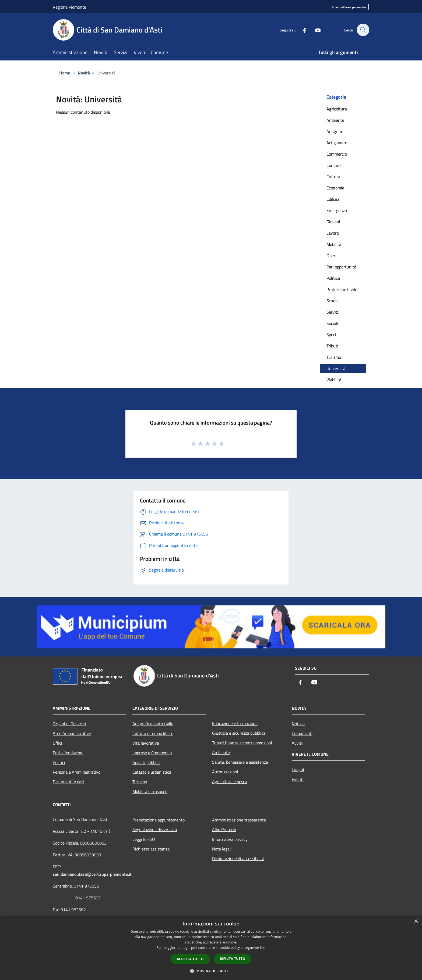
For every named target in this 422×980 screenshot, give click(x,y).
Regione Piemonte (69, 7)
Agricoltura (337, 109)
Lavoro (333, 233)
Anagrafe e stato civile (153, 724)
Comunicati (302, 733)
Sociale (333, 323)
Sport (331, 335)
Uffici (57, 743)
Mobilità (334, 244)
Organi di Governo (69, 724)
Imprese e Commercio (152, 753)
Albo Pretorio (224, 830)
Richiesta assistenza (151, 849)
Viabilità (334, 380)
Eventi (298, 779)
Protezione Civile (342, 289)
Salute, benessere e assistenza (240, 762)
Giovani (333, 222)
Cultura (333, 177)
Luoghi (298, 770)
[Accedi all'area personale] (349, 7)
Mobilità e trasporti (150, 791)
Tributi (332, 346)
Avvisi (297, 743)
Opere (332, 256)
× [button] (416, 922)
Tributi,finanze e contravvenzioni (242, 743)
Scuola (333, 301)
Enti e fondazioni (68, 753)
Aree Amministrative (72, 733)
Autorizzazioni (225, 772)
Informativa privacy (230, 839)
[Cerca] (363, 30)
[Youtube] (315, 30)
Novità (84, 73)
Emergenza (337, 210)
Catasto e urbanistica (152, 772)
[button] (211, 971)
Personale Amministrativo (77, 772)
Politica (333, 278)
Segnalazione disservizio (155, 830)
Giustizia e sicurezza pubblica (239, 733)
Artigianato (337, 143)
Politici (59, 762)
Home (65, 73)
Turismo (334, 357)
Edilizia (333, 199)
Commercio (337, 154)
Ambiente (335, 120)
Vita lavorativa (146, 743)
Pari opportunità (341, 267)
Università (336, 368)
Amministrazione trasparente (239, 820)
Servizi (333, 312)
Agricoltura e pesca (230, 781)
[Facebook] (301, 30)
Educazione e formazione (235, 723)
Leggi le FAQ (144, 839)
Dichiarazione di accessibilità (238, 859)
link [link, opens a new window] (263, 948)
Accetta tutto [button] (190, 959)
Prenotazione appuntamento (159, 820)
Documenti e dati (68, 782)
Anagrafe (335, 131)
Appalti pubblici (146, 762)
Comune (334, 165)
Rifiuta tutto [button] (233, 959)
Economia (335, 188)
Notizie (298, 724)
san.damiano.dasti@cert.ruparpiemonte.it (92, 874)
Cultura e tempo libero (153, 733)
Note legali (222, 849)
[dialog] (211, 948)
